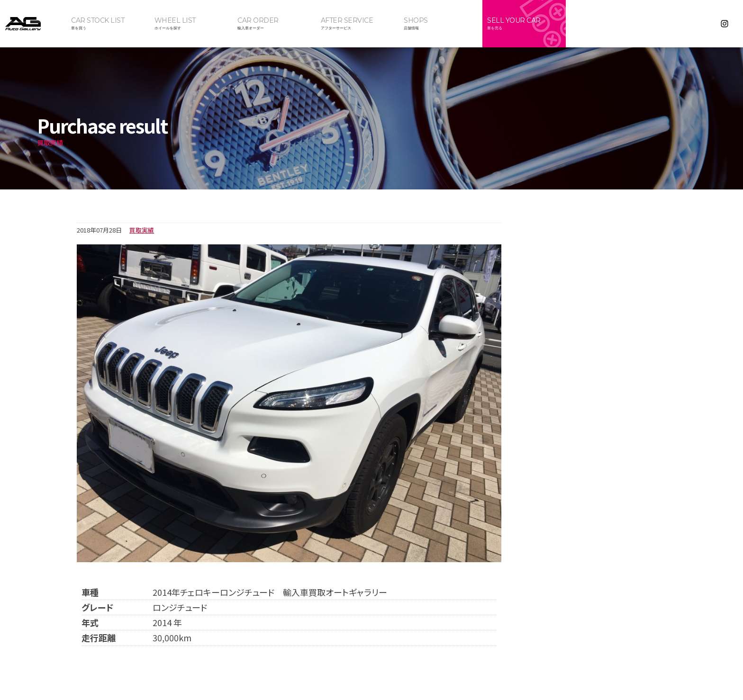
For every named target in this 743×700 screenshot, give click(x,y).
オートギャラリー (33, 24)
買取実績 (142, 230)
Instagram (725, 24)
